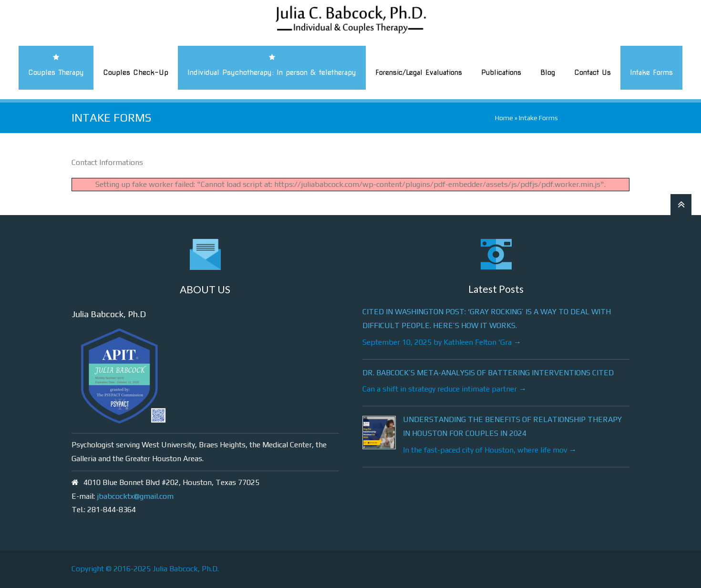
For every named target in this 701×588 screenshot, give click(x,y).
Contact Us (593, 72)
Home (504, 118)
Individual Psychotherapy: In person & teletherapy (272, 72)
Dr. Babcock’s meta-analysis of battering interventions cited (488, 373)
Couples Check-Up (136, 72)
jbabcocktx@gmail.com (135, 496)
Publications (501, 72)
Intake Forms (651, 72)
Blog (548, 72)
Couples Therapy (56, 72)
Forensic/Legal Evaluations (419, 72)
